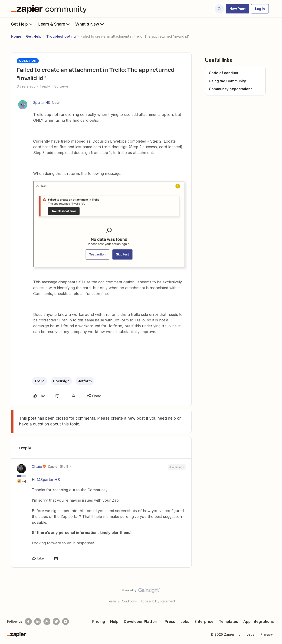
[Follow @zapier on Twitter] (56, 621)
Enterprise (204, 621)
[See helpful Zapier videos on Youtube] (66, 621)
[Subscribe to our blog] (47, 621)
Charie (37, 466)
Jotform (85, 381)
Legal (251, 634)
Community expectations (231, 89)
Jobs (185, 621)
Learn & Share (54, 24)
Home (16, 36)
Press (170, 621)
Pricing (99, 621)
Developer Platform (142, 621)
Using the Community (227, 81)
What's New (90, 24)
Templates (228, 621)
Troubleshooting (61, 36)
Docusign (61, 381)
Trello (39, 381)
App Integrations (259, 621)
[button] (238, 9)
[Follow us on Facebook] (28, 621)
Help (114, 621)
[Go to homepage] (50, 9)
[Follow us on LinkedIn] (38, 621)
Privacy (267, 634)
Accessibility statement (158, 601)
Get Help (22, 24)
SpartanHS (42, 103)
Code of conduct (223, 73)
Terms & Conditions (122, 601)
